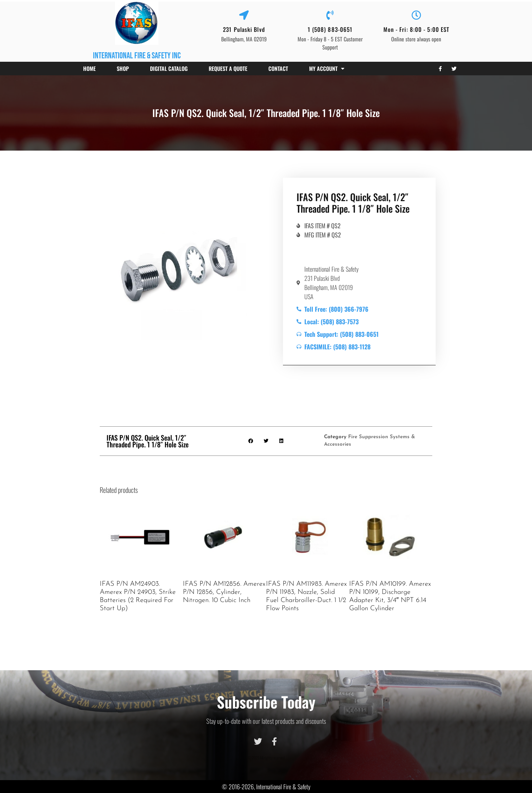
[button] (251, 441)
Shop (123, 69)
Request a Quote (228, 69)
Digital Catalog (169, 69)
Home (89, 69)
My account (327, 69)
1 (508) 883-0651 (330, 29)
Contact (278, 69)
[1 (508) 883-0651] (330, 15)
